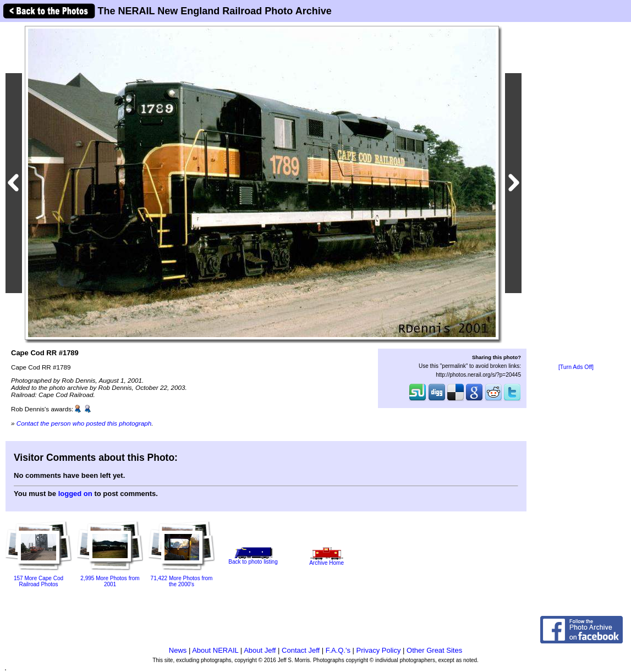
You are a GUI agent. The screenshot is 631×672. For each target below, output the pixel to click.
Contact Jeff (301, 650)
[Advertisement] (576, 194)
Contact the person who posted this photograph (84, 423)
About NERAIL (215, 650)
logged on (75, 494)
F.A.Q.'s (338, 650)
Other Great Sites (434, 650)
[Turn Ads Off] (576, 367)
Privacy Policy (379, 650)
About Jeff (260, 650)
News (178, 650)
